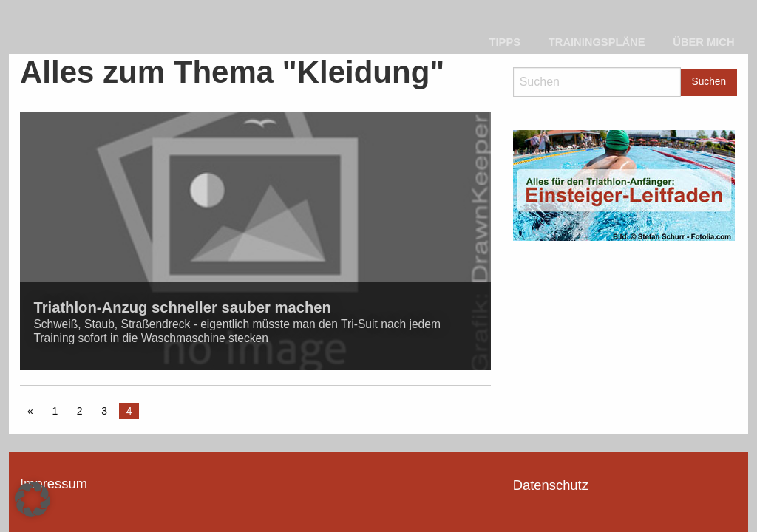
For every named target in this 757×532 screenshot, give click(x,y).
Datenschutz (551, 485)
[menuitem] (505, 43)
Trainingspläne (597, 42)
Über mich (703, 42)
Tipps (505, 42)
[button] (33, 499)
